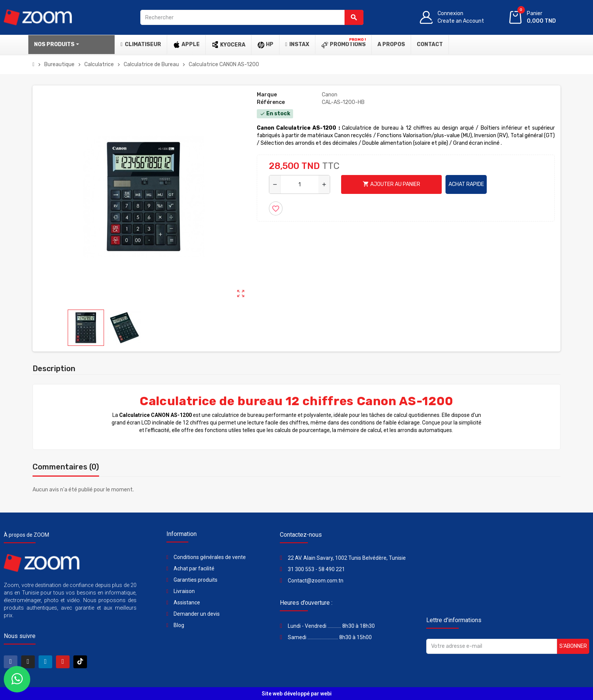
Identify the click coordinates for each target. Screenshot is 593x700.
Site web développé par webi (297, 694)
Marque (267, 95)
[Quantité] (300, 184)
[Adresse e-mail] (492, 646)
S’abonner (573, 646)
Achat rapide (466, 184)
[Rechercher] (252, 17)
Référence (271, 102)
